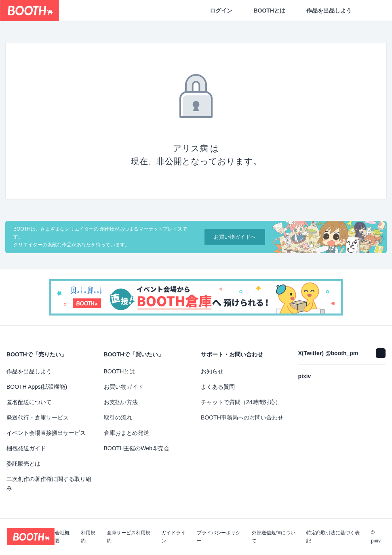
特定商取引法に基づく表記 (333, 537)
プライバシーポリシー (219, 537)
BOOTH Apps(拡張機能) (37, 387)
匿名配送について (29, 402)
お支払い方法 (121, 402)
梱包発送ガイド (26, 448)
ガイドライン (173, 537)
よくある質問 (218, 387)
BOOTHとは (269, 11)
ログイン (221, 11)
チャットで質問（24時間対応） (241, 402)
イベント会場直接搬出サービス (46, 433)
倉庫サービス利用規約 (129, 537)
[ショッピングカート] (373, 11)
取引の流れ (118, 417)
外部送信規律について (274, 537)
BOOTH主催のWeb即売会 (137, 448)
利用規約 (88, 537)
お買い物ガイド (124, 387)
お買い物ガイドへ (235, 237)
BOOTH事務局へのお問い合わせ (242, 417)
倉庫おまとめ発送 (126, 433)
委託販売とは (23, 464)
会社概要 (62, 537)
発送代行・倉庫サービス (38, 417)
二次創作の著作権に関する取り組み (49, 483)
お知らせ (212, 371)
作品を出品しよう (329, 11)
